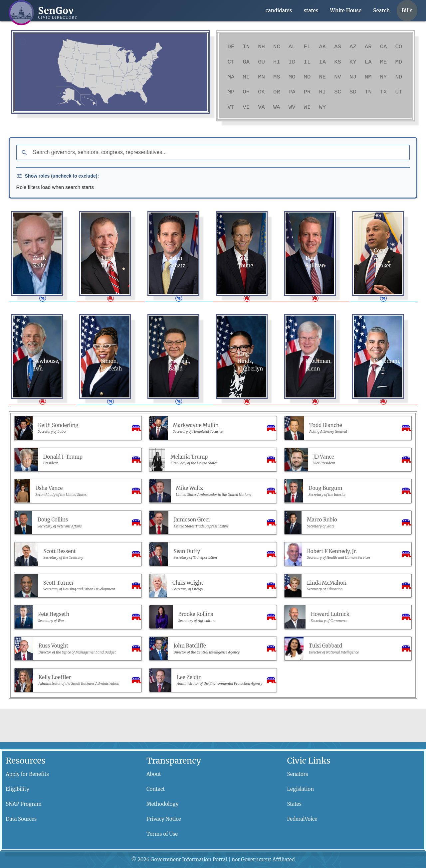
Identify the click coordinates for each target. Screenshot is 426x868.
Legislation (301, 789)
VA (261, 107)
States (295, 804)
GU (261, 62)
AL (292, 47)
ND (399, 77)
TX (384, 92)
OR (277, 92)
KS (338, 62)
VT (231, 107)
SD (353, 92)
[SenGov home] (43, 13)
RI (322, 92)
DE (231, 47)
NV (338, 77)
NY (384, 77)
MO (292, 77)
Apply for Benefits (27, 774)
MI (246, 77)
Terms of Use (162, 834)
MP (231, 92)
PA (292, 92)
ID (292, 62)
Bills (407, 10)
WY (322, 107)
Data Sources (21, 819)
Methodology (163, 804)
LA (368, 62)
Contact (156, 789)
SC (338, 92)
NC (277, 47)
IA (322, 62)
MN (261, 77)
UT (399, 92)
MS (277, 77)
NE (322, 77)
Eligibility (17, 789)
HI (277, 62)
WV (292, 107)
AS (338, 47)
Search (381, 10)
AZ (353, 47)
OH (246, 92)
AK (322, 47)
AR (368, 47)
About (154, 774)
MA (231, 77)
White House (346, 10)
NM (368, 77)
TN (368, 92)
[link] (131, 86)
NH (261, 47)
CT (231, 62)
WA (277, 107)
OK (261, 92)
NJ (353, 77)
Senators (298, 774)
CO (399, 47)
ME (384, 62)
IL (307, 62)
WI (307, 107)
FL (307, 47)
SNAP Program (24, 804)
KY (353, 62)
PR (307, 92)
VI (246, 107)
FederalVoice (302, 819)
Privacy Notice (164, 819)
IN (246, 47)
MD (399, 62)
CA (384, 47)
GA (246, 62)
